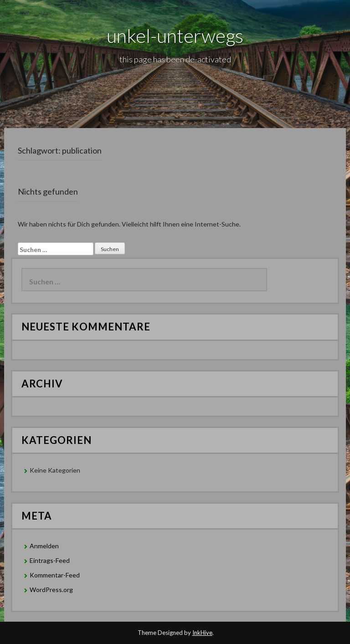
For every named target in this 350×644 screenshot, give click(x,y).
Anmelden (44, 546)
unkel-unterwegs (175, 36)
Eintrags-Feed (50, 560)
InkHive (202, 633)
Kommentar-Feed (55, 575)
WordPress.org (51, 590)
